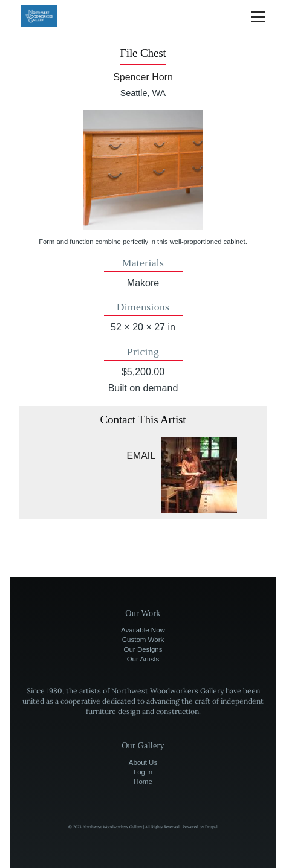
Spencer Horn (143, 77)
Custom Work (143, 640)
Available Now (143, 630)
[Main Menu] (258, 16)
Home (143, 782)
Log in (143, 772)
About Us (143, 762)
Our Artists (143, 659)
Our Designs (143, 649)
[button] (143, 170)
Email (141, 456)
